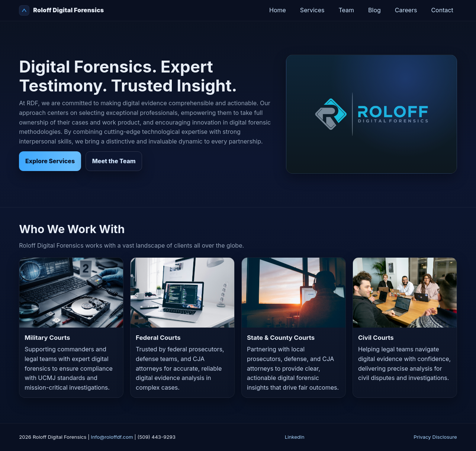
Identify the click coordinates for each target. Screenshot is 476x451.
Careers (406, 10)
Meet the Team (114, 161)
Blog (374, 10)
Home (278, 10)
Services (312, 10)
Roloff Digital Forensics (61, 10)
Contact (442, 10)
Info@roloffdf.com (112, 437)
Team (347, 10)
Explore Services (50, 161)
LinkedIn (295, 437)
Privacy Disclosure (435, 437)
